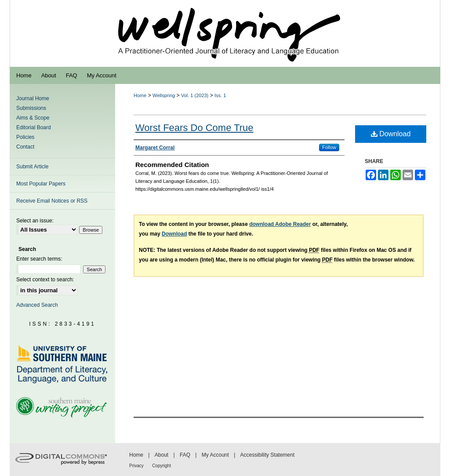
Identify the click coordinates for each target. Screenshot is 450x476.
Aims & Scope (33, 118)
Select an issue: (35, 221)
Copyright (161, 466)
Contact (25, 147)
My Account (215, 455)
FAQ (185, 455)
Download (391, 134)
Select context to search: (45, 280)
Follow (329, 147)
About (161, 455)
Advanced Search (37, 305)
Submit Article (32, 167)
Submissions (31, 108)
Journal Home (33, 98)
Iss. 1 (220, 95)
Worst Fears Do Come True (194, 128)
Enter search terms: (39, 259)
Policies (25, 137)
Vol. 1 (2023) (195, 95)
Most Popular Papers (41, 184)
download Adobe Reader (280, 224)
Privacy (136, 466)
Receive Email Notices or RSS (52, 201)
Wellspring (164, 95)
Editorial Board (34, 127)
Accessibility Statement (267, 455)
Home (140, 95)
